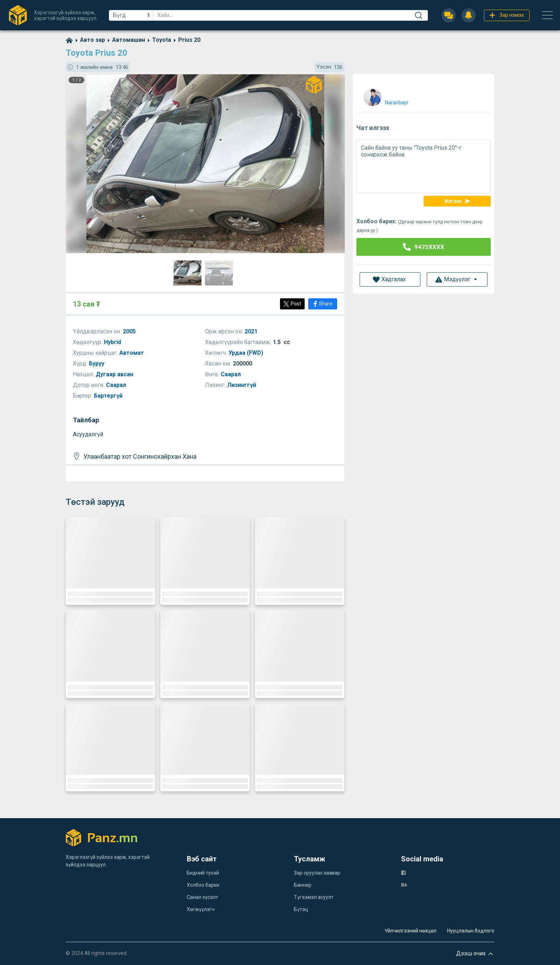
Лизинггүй (242, 385)
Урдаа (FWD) (247, 353)
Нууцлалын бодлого (471, 931)
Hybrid (113, 342)
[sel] (131, 15)
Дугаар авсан (115, 374)
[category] (89, 40)
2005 (130, 331)
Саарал (231, 374)
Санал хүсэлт (202, 897)
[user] (385, 96)
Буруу (97, 364)
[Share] (323, 304)
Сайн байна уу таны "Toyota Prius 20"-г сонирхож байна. (424, 166)
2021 (252, 331)
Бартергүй (109, 396)
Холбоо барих (203, 885)
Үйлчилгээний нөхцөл (411, 931)
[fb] (403, 872)
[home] (69, 40)
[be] (404, 884)
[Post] (292, 304)
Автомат (132, 353)
